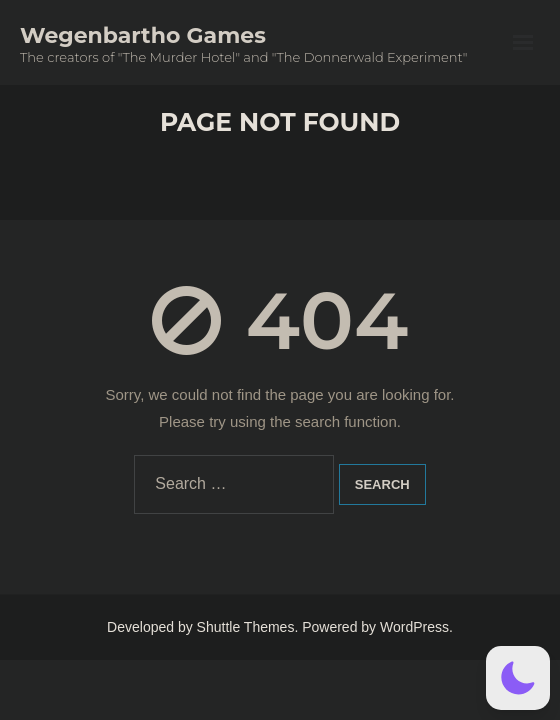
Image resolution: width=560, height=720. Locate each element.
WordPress (414, 627)
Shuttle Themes (246, 627)
